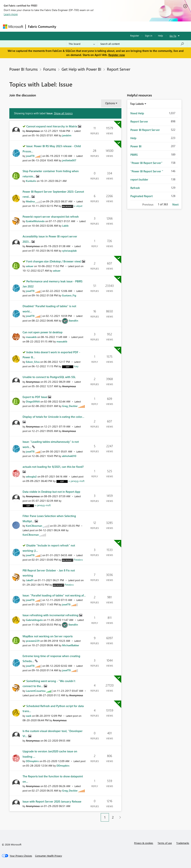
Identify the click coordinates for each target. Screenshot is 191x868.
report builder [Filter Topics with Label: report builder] (139, 179)
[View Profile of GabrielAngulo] (34, 620)
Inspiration (81, 26)
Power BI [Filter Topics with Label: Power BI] (136, 146)
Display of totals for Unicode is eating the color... (53, 417)
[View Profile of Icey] (76, 366)
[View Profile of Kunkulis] (31, 181)
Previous (148, 204)
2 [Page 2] (113, 817)
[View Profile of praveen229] (33, 641)
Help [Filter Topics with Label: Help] (133, 138)
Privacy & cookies (144, 843)
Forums (65, 26)
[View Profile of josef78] (30, 156)
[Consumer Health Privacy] (48, 856)
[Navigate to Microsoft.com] (13, 27)
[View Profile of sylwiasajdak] (69, 251)
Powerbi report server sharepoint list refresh (51, 217)
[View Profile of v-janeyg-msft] (76, 481)
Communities (113, 26)
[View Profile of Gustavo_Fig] (69, 295)
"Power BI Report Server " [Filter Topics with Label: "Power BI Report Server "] (147, 171)
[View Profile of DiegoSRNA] (33, 401)
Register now (117, 55)
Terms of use (165, 843)
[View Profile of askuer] (30, 266)
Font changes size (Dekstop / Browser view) (54, 261)
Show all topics (63, 113)
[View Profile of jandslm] (67, 135)
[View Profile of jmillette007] (69, 160)
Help (161, 36)
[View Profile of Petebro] (78, 560)
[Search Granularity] (82, 44)
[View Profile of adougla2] (31, 476)
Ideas (96, 26)
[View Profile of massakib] (31, 337)
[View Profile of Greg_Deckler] (70, 406)
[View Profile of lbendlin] (73, 321)
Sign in (149, 36)
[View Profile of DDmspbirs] (32, 761)
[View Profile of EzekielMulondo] (35, 221)
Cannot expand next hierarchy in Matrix (52, 126)
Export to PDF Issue (35, 397)
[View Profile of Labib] (65, 226)
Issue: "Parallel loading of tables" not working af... (54, 595)
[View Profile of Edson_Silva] (33, 362)
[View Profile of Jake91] (30, 580)
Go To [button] (173, 36)
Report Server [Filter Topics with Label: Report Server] (139, 121)
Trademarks (183, 843)
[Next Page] (119, 817)
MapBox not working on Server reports (48, 636)
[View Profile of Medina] (30, 201)
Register (135, 36)
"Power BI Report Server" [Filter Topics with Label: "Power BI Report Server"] (146, 163)
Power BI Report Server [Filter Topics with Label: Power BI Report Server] (145, 130)
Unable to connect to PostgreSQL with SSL (49, 377)
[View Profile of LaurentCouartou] (36, 691)
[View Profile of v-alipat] (78, 206)
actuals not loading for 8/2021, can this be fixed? (53, 467)
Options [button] (110, 103)
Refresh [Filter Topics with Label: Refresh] (135, 188)
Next (175, 204)
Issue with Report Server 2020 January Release (52, 801)
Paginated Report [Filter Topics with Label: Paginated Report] (141, 196)
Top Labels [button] (137, 104)
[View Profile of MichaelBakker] (71, 645)
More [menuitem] (142, 26)
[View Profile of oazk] (29, 716)
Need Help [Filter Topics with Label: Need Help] (137, 113)
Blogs (130, 26)
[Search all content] (142, 44)
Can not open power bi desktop (43, 332)
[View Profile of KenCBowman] (34, 526)
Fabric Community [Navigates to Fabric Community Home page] (42, 26)
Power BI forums (24, 69)
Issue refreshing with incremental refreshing (51, 615)
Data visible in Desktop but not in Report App (51, 492)
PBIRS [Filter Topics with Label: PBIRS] (134, 155)
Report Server (119, 69)
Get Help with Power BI (81, 69)
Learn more (11, 14)
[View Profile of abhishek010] (69, 456)
